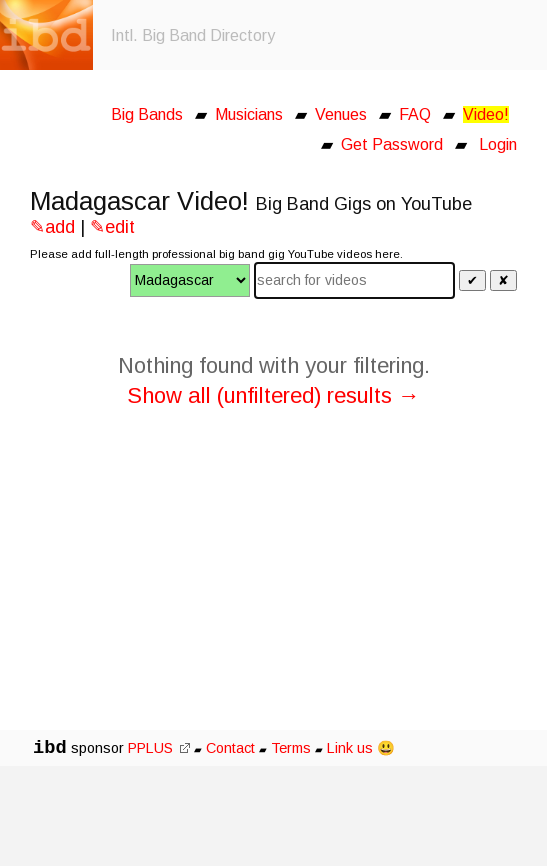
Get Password (392, 144)
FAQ (415, 114)
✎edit (112, 227)
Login (498, 144)
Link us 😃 (361, 748)
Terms (293, 748)
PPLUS (159, 748)
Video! (486, 114)
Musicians (249, 114)
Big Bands (147, 114)
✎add (52, 227)
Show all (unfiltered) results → (273, 395)
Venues (341, 114)
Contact (230, 748)
